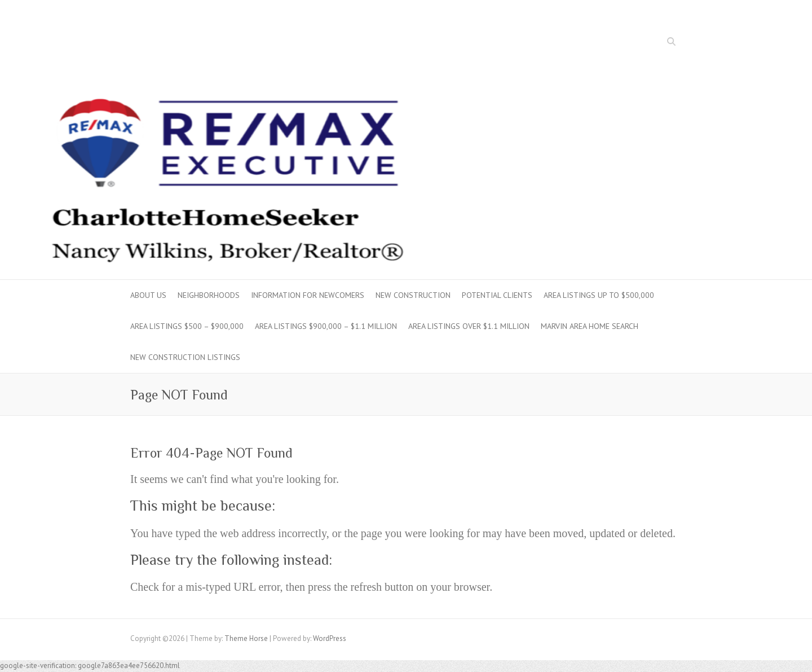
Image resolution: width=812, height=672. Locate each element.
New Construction (413, 295)
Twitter (655, 43)
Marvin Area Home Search (590, 326)
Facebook (638, 43)
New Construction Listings (185, 357)
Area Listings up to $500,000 (599, 295)
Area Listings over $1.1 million (469, 326)
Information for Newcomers (308, 295)
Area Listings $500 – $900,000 (187, 326)
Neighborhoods (209, 295)
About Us (148, 295)
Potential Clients (497, 295)
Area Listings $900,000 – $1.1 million (326, 326)
